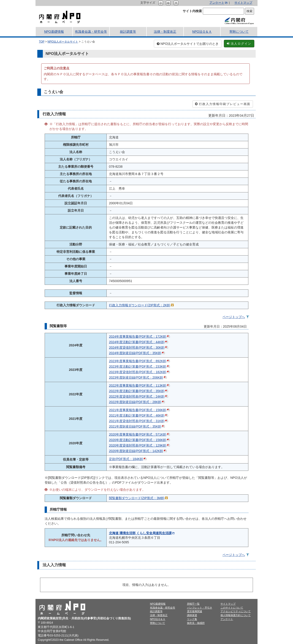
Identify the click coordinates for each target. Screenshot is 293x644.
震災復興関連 (195, 611)
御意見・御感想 (196, 623)
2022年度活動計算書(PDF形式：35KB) (137, 391)
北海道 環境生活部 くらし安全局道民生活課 (140, 533)
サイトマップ (243, 3)
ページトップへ (234, 317)
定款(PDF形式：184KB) (126, 459)
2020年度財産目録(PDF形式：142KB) (136, 451)
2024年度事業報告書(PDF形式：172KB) (138, 337)
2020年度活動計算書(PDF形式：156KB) (138, 440)
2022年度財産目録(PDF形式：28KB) (135, 402)
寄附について (239, 32)
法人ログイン (239, 44)
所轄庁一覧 (193, 604)
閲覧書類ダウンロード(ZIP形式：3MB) (137, 498)
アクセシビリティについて (236, 611)
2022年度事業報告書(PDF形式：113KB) (138, 385)
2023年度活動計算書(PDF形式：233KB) (138, 366)
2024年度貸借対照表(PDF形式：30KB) (137, 348)
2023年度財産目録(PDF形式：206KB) (136, 377)
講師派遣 (192, 615)
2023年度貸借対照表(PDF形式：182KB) (138, 372)
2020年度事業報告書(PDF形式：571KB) (138, 434)
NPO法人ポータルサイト (63, 42)
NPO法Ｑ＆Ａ (202, 32)
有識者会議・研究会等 (91, 32)
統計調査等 (128, 32)
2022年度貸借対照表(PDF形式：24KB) (137, 396)
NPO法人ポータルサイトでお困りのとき (188, 44)
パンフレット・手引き (200, 608)
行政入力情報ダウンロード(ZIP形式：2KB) (140, 305)
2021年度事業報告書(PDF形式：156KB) (138, 410)
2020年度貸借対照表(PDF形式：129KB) (138, 445)
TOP (42, 42)
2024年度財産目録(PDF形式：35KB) (135, 353)
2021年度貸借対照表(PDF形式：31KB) (137, 421)
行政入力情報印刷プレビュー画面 (223, 104)
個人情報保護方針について (236, 615)
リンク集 (192, 619)
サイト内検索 (192, 11)
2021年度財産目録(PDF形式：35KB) (135, 426)
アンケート (217, 3)
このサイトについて (232, 608)
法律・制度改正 (165, 32)
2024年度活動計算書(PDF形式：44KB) (137, 342)
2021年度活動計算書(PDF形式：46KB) (137, 415)
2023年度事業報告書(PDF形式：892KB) (138, 361)
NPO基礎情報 (54, 32)
